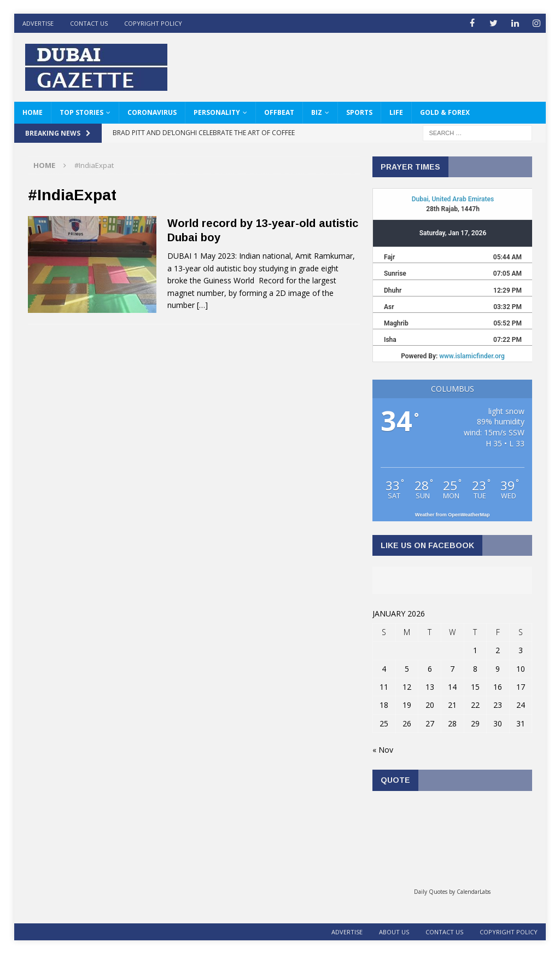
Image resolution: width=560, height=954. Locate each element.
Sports (359, 112)
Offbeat (279, 112)
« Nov (383, 750)
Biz (317, 112)
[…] (202, 305)
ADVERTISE (38, 23)
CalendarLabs (474, 892)
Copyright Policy (153, 23)
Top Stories (81, 112)
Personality (217, 112)
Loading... (452, 843)
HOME (33, 112)
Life (396, 112)
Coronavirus (152, 112)
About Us (394, 932)
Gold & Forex (445, 112)
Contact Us (89, 23)
